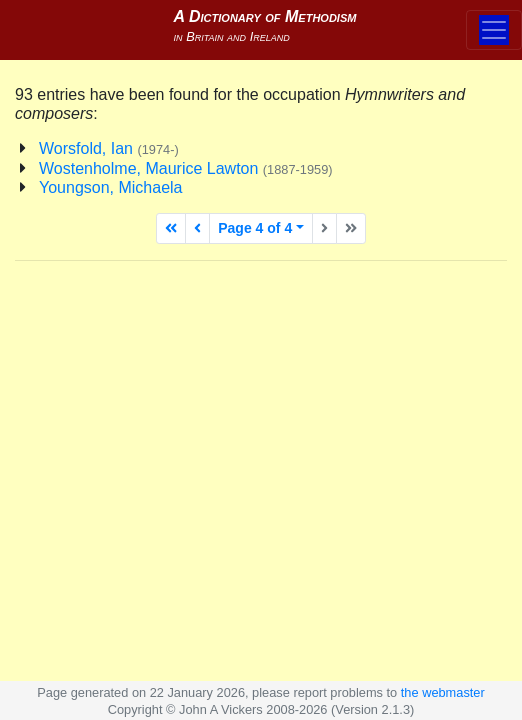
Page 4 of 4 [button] (255, 228)
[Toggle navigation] (494, 30)
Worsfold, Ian (109, 148)
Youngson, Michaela (111, 187)
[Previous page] (197, 228)
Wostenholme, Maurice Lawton (186, 168)
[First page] (171, 228)
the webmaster (443, 692)
